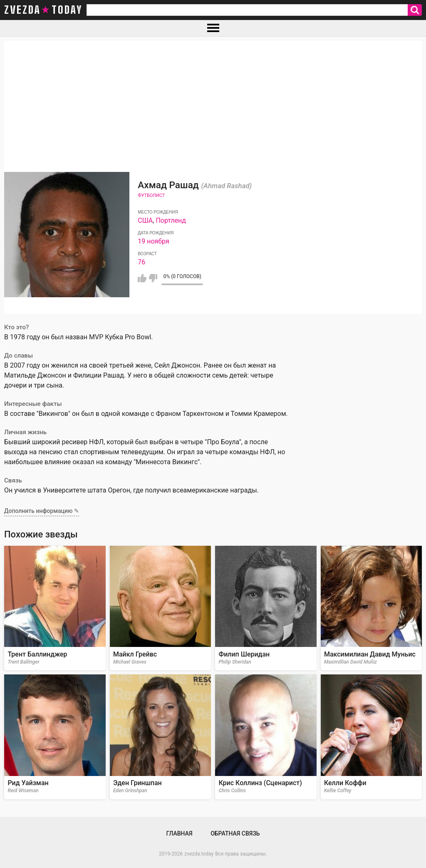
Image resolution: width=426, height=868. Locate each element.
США (145, 220)
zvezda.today (199, 854)
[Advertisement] (213, 99)
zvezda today (43, 10)
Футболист (151, 195)
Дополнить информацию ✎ (42, 511)
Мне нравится (142, 278)
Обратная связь (235, 833)
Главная (179, 833)
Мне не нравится (153, 278)
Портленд (171, 220)
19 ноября (154, 241)
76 (141, 262)
